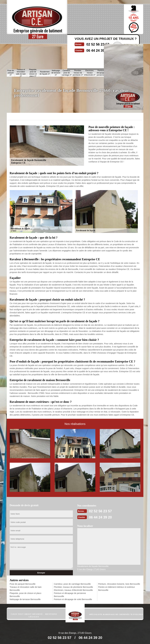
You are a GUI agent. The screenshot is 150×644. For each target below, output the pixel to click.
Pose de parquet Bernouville (23, 584)
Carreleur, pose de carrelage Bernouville (72, 584)
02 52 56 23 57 (104, 511)
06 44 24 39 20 (104, 517)
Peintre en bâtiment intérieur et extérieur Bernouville (117, 588)
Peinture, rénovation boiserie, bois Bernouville (119, 584)
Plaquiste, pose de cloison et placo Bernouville (26, 595)
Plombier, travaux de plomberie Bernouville (73, 587)
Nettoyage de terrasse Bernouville (25, 599)
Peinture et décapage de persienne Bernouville (70, 595)
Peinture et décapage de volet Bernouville (73, 599)
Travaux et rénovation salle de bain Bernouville (26, 588)
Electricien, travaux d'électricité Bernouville (73, 590)
